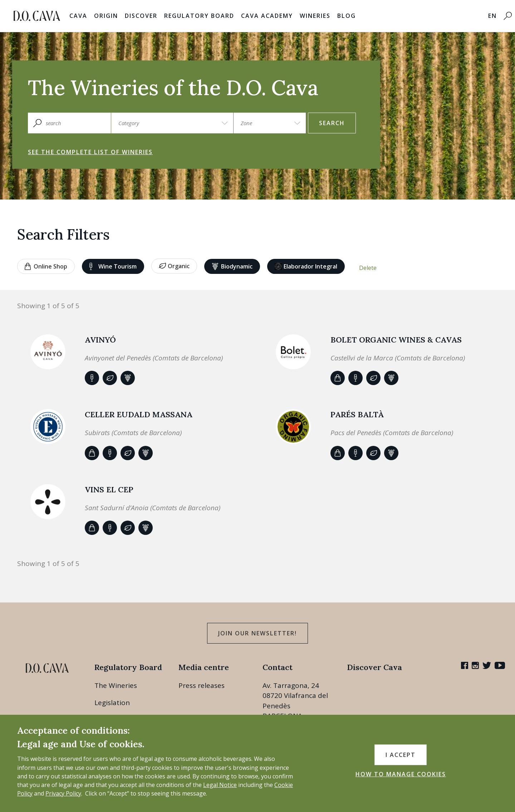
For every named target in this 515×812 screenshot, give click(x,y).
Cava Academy (267, 16)
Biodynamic (232, 266)
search (332, 123)
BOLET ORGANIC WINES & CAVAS (396, 340)
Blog (347, 16)
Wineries (315, 16)
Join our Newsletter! (257, 633)
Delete (368, 268)
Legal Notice (220, 785)
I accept (401, 755)
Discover (141, 16)
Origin (106, 16)
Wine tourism (113, 266)
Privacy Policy (63, 793)
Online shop (46, 266)
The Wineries (116, 685)
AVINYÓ (100, 340)
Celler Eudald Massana (139, 414)
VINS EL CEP (109, 489)
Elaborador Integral (306, 266)
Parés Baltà (357, 414)
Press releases (202, 685)
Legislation (112, 703)
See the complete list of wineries (90, 152)
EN (492, 16)
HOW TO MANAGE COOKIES (401, 774)
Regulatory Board (199, 16)
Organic (174, 266)
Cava (78, 16)
